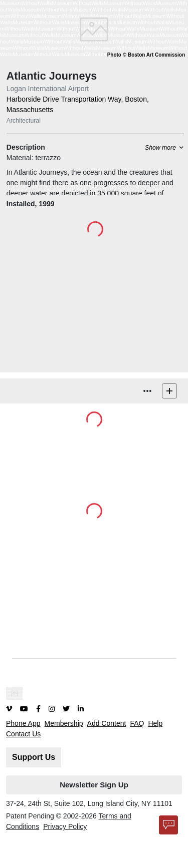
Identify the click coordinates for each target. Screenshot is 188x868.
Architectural (24, 121)
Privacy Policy (65, 826)
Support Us (34, 757)
